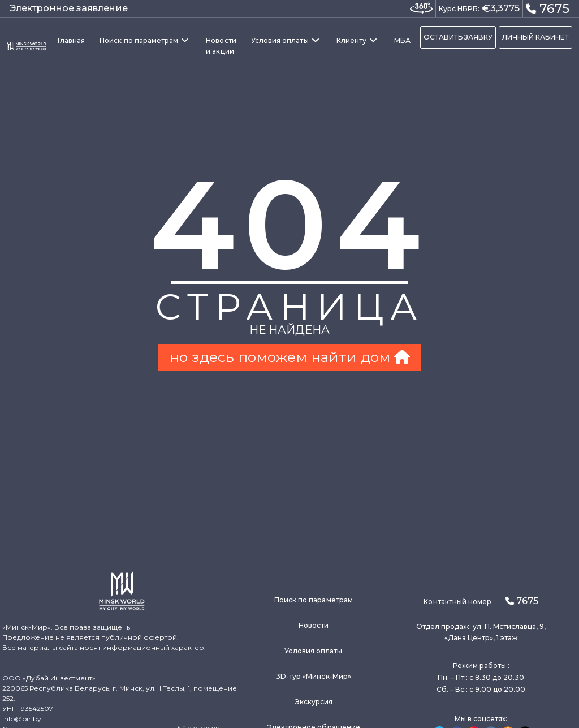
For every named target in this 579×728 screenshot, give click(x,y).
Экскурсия (314, 702)
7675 (547, 8)
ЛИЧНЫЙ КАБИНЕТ (535, 37)
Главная (71, 40)
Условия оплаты (280, 40)
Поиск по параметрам (139, 40)
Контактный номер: (481, 601)
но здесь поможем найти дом (290, 357)
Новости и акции (221, 46)
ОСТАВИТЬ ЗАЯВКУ (458, 37)
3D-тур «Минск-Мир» (314, 676)
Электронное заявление (69, 8)
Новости (314, 625)
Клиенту (351, 40)
